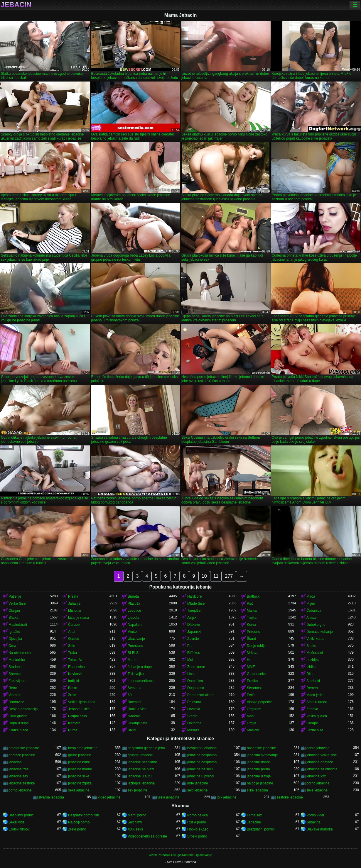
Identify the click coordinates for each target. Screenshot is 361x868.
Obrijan (14, 611)
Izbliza (311, 667)
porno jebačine (318, 783)
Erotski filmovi (19, 829)
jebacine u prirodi (201, 776)
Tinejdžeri (195, 611)
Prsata (73, 596)
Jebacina (313, 822)
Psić (250, 603)
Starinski (313, 681)
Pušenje (15, 596)
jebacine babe (79, 762)
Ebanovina (76, 667)
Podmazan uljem (200, 695)
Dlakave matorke (320, 829)
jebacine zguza (80, 783)
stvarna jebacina (51, 797)
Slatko (311, 646)
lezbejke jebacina (141, 783)
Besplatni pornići (21, 815)
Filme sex (254, 815)
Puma (73, 730)
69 (130, 695)
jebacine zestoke (22, 783)
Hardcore (194, 596)
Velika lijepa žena (82, 702)
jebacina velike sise (322, 755)
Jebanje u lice (79, 709)
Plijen (311, 603)
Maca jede (314, 695)
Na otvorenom (20, 653)
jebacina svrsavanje (262, 755)
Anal (72, 632)
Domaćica (195, 681)
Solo (72, 646)
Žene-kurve (196, 667)
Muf (190, 660)
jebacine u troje (259, 776)
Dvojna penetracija (23, 709)
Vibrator (15, 695)
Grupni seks (256, 674)
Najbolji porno (79, 822)
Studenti (15, 667)
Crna (12, 646)
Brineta (133, 596)
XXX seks (135, 829)
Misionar (75, 611)
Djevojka (15, 639)
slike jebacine (317, 790)
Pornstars (135, 646)
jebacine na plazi (141, 769)
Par (190, 646)
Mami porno (137, 815)
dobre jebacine (318, 748)
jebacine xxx (316, 776)
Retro (13, 688)
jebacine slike (79, 776)
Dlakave (194, 625)
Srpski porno (197, 836)
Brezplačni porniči (261, 829)
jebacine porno (258, 769)
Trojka (252, 618)
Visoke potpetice (260, 702)
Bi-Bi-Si (134, 653)
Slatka (13, 618)
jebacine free (19, 769)
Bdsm (73, 688)
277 (229, 576)
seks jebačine (79, 790)
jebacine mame (80, 769)
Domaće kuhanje (320, 632)
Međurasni (315, 653)
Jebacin (16, 5)
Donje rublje (256, 646)
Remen (312, 688)
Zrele (72, 695)
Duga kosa (196, 688)
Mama (252, 611)
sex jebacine (138, 790)
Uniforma (194, 723)
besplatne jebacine (83, 748)
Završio (193, 639)
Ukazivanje (136, 639)
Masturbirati (18, 625)
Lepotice (134, 611)
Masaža (193, 730)
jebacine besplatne (142, 762)
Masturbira (17, 660)
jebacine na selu (200, 769)
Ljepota (133, 618)
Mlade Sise (196, 603)
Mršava (253, 653)
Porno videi (315, 815)
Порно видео (198, 829)
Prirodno (253, 632)
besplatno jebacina (202, 748)
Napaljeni (135, 625)
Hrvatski (194, 709)
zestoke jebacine (290, 797)
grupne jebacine (140, 755)
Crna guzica (18, 716)
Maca (311, 596)
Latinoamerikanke (142, 681)
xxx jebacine (227, 797)
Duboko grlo (316, 625)
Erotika (252, 681)
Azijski (192, 618)
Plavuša (134, 603)
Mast (251, 716)
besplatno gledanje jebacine (148, 748)
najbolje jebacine (260, 783)
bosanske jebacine (261, 748)
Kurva (251, 625)
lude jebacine (198, 783)
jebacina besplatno (202, 755)
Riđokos (194, 653)
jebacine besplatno (202, 762)
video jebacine (109, 797)
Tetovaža (75, 660)
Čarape (74, 625)
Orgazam (254, 709)
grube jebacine (80, 755)
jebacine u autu (140, 776)
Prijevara (194, 702)
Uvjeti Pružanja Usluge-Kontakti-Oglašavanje (180, 855)
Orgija (252, 723)
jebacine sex (18, 776)
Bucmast (135, 702)
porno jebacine (20, 790)
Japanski (194, 632)
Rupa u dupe (19, 723)
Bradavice (16, 702)
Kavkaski (75, 674)
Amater (312, 618)
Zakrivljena (17, 681)
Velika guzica (317, 716)
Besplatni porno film (83, 815)
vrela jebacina (168, 797)
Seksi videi (17, 822)
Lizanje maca (79, 618)
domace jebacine (22, 755)
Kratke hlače (18, 730)
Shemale (15, 674)
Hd (249, 660)
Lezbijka (313, 660)
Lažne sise (315, 730)
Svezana (135, 688)
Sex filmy (135, 822)
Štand (251, 639)
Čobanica (314, 611)
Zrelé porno (77, 829)
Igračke (14, 632)
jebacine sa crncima (322, 769)
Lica (190, 674)
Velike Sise (17, 603)
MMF (251, 667)
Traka (72, 653)
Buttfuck (253, 596)
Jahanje (74, 603)
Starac (192, 716)
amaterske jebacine (24, 748)
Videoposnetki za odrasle (147, 836)
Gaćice (74, 639)
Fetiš (251, 695)
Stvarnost (254, 688)
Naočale (134, 716)
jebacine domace (320, 762)
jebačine (15, 762)
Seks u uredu (317, 702)
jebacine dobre (258, 762)
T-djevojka (136, 674)
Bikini (132, 730)
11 (216, 576)
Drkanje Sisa (138, 723)
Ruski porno (197, 822)
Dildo (310, 674)
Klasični (253, 730)
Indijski (74, 681)
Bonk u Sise (137, 709)
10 (204, 576)
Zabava (312, 709)
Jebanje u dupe (140, 667)
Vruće (132, 632)
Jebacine (254, 822)
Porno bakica (198, 815)
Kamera (74, 723)
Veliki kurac (315, 639)
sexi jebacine (197, 790)
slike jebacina (257, 790)
